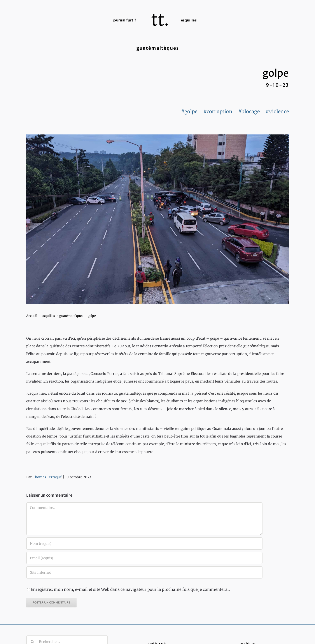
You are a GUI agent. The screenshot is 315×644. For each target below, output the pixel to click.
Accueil (32, 316)
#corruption (218, 111)
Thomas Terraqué (47, 477)
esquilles (48, 316)
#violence (277, 111)
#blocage (249, 111)
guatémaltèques (71, 316)
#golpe (189, 111)
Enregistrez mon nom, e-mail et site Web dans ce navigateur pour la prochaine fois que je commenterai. (130, 589)
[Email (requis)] (144, 558)
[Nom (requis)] (144, 543)
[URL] (144, 572)
